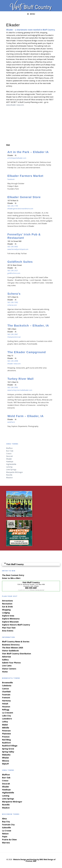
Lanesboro (7, 719)
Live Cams (7, 666)
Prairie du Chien (9, 840)
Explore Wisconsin (10, 622)
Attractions (7, 601)
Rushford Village (10, 746)
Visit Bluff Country (31, 6)
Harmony (6, 701)
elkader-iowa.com (14, 364)
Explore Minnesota (11, 619)
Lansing (9, 467)
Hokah (5, 704)
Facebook (11, 179)
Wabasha (6, 755)
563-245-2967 (13, 334)
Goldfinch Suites (20, 262)
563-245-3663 (13, 247)
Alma (4, 818)
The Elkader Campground (27, 352)
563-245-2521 (13, 270)
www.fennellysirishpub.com (18, 249)
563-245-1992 (13, 302)
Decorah (9, 456)
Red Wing (6, 740)
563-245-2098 (13, 361)
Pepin (5, 836)
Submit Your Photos (11, 663)
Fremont (6, 697)
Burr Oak (10, 451)
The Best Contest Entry (13, 575)
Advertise (6, 657)
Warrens (6, 843)
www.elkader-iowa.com (15, 105)
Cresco (9, 453)
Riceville (9, 475)
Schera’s (14, 294)
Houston (6, 706)
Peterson (6, 731)
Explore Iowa (8, 616)
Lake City (6, 716)
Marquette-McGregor (15, 472)
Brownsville (7, 682)
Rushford (6, 743)
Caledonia (7, 685)
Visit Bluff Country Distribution (17, 654)
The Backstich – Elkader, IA (28, 326)
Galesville (6, 828)
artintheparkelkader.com (17, 158)
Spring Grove (8, 749)
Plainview (6, 734)
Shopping (6, 610)
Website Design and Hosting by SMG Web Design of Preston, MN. (34, 860)
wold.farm (11, 422)
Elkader (9, 459)
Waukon (9, 477)
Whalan (5, 758)
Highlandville (11, 464)
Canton (5, 689)
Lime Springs (11, 469)
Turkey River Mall (21, 379)
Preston (6, 737)
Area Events (8, 631)
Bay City (6, 821)
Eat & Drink (7, 607)
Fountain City (8, 824)
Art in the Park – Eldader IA (28, 152)
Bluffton (9, 448)
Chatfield (6, 691)
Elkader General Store (24, 197)
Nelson (5, 833)
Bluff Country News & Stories (16, 642)
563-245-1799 (13, 206)
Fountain (6, 694)
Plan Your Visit (9, 628)
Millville (6, 728)
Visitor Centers (9, 669)
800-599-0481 (31, 588)
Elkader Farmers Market (25, 176)
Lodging (6, 613)
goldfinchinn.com (14, 273)
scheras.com (12, 305)
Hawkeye (10, 461)
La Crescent (8, 713)
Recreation (7, 604)
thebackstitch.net (14, 337)
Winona (6, 761)
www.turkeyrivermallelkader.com (20, 390)
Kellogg (6, 709)
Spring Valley (8, 752)
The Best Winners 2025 (13, 648)
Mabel (5, 725)
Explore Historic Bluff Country (16, 625)
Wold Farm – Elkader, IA (26, 416)
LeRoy (5, 721)
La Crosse (7, 830)
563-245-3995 (13, 387)
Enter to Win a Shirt (11, 578)
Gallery (5, 660)
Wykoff (5, 764)
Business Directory (11, 645)
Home (5, 672)
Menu (33, 14)
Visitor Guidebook (10, 650)
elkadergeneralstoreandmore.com (21, 209)
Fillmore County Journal (37, 590)
